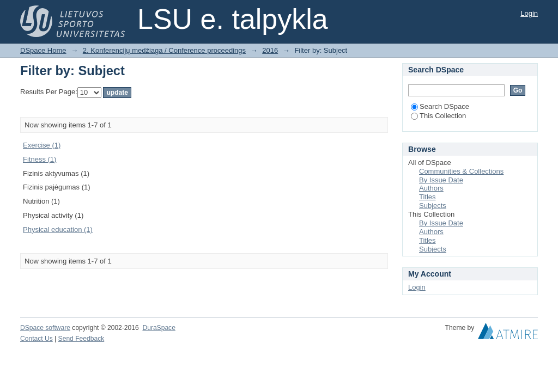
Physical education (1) (58, 229)
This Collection (438, 116)
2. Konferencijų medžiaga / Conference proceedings (164, 50)
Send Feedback (81, 339)
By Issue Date (441, 180)
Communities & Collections (461, 171)
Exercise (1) (42, 145)
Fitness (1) (40, 159)
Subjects (433, 206)
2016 (270, 50)
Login (529, 13)
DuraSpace (159, 328)
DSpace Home (43, 50)
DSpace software (45, 328)
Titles (427, 197)
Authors (431, 188)
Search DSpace (440, 106)
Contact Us (37, 339)
